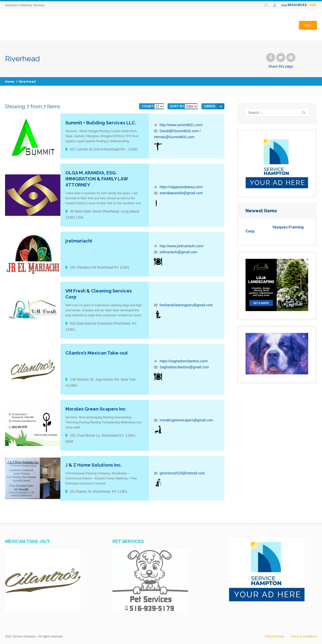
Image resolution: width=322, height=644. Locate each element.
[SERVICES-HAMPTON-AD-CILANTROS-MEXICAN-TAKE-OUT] (43, 611)
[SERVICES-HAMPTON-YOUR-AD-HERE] (277, 187)
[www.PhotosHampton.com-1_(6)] (277, 373)
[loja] (277, 310)
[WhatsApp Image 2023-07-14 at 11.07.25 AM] (150, 611)
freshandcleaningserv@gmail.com (186, 305)
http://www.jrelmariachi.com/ (182, 246)
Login (308, 24)
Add (313, 5)
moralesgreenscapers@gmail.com (187, 420)
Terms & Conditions (304, 636)
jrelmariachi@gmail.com (179, 252)
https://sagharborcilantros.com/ (184, 361)
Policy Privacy (274, 636)
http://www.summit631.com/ (181, 125)
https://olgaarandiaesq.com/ (181, 187)
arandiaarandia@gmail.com (181, 193)
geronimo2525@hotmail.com (182, 473)
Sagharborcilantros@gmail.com (184, 367)
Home (10, 82)
